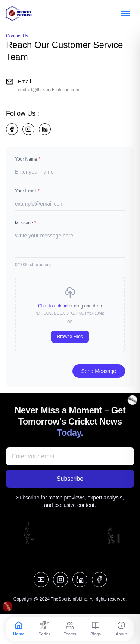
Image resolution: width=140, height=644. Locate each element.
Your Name (28, 159)
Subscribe (70, 479)
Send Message (99, 371)
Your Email (27, 191)
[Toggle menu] (125, 13)
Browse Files (70, 337)
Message (26, 223)
